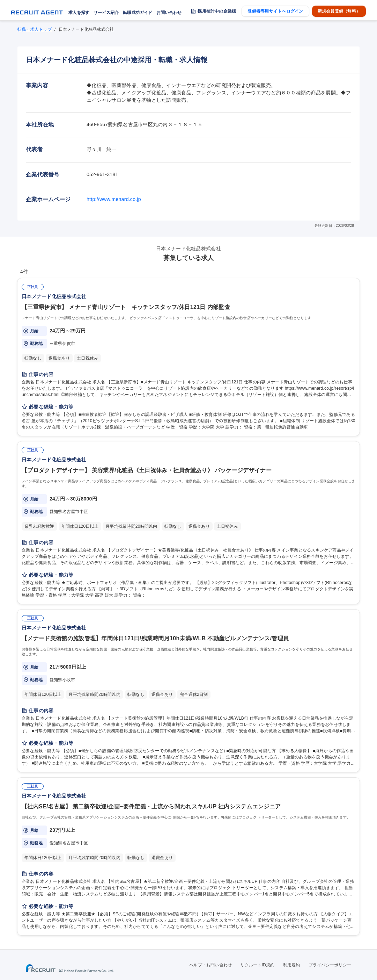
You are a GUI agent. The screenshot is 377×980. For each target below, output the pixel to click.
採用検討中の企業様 (217, 11)
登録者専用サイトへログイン (275, 11)
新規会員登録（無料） (339, 11)
